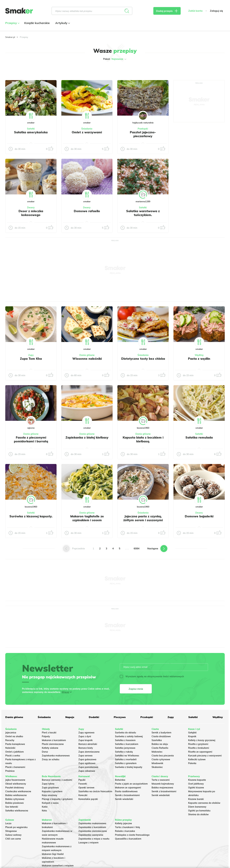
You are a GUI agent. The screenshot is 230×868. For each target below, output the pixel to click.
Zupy (31, 355)
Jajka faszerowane (15, 780)
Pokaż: (115, 59)
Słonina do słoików (198, 814)
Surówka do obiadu (125, 733)
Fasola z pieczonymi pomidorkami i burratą (31, 439)
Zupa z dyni (85, 736)
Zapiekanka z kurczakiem (92, 827)
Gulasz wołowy (13, 835)
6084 (137, 548)
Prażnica (10, 771)
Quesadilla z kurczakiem (128, 839)
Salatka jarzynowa (125, 748)
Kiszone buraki (196, 799)
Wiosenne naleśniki (87, 359)
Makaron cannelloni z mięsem (58, 866)
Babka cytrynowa (15, 799)
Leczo (8, 823)
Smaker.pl (10, 37)
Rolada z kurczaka (125, 831)
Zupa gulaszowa (87, 759)
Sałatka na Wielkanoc (127, 756)
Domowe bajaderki (199, 516)
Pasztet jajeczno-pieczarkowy (143, 134)
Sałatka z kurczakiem (127, 744)
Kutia (45, 807)
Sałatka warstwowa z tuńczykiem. (143, 213)
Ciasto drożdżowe (161, 736)
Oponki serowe (86, 788)
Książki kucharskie (37, 23)
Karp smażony (50, 795)
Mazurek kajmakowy (163, 784)
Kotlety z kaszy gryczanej (202, 740)
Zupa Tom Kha (31, 359)
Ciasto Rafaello (160, 748)
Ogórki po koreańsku (199, 811)
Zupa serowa (85, 756)
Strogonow (11, 831)
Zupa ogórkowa (87, 763)
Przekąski (143, 129)
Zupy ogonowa (86, 733)
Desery (31, 208)
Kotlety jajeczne (123, 823)
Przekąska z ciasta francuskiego (132, 835)
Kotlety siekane (50, 748)
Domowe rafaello (87, 211)
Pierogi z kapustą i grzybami (57, 799)
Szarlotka (157, 740)
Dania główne (87, 355)
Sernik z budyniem (161, 733)
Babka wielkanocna (16, 795)
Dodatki (94, 717)
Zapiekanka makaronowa (56, 756)
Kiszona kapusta (197, 780)
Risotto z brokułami (199, 748)
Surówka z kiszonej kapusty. (31, 516)
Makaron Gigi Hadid (53, 854)
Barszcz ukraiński (88, 744)
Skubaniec (157, 767)
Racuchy (10, 740)
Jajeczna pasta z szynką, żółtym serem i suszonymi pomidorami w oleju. (143, 520)
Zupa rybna (48, 784)
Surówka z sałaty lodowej (129, 736)
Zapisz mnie (136, 689)
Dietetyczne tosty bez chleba (143, 359)
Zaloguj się (216, 11)
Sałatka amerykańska (31, 132)
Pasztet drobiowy (15, 788)
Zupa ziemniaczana (89, 752)
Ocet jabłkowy (196, 784)
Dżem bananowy (197, 807)
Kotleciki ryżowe (197, 759)
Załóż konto (195, 11)
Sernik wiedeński (124, 799)
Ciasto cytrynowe (161, 759)
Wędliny (199, 355)
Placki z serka (13, 756)
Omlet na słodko (14, 736)
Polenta (192, 763)
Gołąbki (192, 733)
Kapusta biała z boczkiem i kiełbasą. (143, 439)
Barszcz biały (86, 748)
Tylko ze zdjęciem (28, 69)
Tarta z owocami (161, 780)
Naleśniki (10, 748)
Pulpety (46, 736)
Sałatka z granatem (126, 763)
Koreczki (83, 795)
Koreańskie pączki (88, 799)
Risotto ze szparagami (200, 752)
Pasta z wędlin (199, 359)
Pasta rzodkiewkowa (126, 791)
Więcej (65, 692)
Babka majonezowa (162, 788)
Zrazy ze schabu (51, 759)
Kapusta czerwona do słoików (204, 803)
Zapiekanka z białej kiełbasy (87, 437)
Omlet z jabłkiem (15, 752)
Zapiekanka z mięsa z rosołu (94, 839)
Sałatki (31, 129)
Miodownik (157, 763)
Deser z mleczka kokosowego (31, 213)
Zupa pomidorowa (88, 767)
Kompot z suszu (50, 803)
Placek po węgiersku (16, 827)
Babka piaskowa (14, 803)
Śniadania (87, 129)
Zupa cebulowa (87, 771)
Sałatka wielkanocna (17, 811)
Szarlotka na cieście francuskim (95, 791)
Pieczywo (120, 717)
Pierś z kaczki (49, 733)
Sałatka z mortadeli (126, 759)
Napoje (70, 717)
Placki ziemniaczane (53, 744)
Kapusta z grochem (52, 791)
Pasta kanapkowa (15, 744)
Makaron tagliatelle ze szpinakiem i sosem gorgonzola (87, 520)
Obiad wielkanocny (16, 784)
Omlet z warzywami (87, 132)
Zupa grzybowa (50, 788)
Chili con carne (13, 839)
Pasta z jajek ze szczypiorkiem (131, 784)
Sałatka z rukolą (124, 752)
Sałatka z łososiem (125, 740)
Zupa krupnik (86, 740)
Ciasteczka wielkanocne (18, 791)
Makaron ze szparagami (128, 788)
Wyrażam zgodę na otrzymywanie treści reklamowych (152, 676)
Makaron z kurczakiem (54, 740)
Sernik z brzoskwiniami (127, 795)
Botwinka (120, 780)
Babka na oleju (160, 744)
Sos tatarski (12, 807)
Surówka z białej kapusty (129, 767)
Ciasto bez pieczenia (163, 756)
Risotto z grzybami (198, 744)
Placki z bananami (15, 767)
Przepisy (12, 23)
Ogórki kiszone (196, 788)
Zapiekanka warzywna (91, 835)
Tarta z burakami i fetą (127, 827)
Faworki (83, 784)
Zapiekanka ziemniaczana (93, 831)
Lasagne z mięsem (88, 843)
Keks (44, 811)
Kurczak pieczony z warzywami (205, 756)
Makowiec (157, 752)
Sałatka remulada (199, 437)
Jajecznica (11, 733)
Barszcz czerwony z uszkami (57, 780)
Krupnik (192, 736)
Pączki (82, 780)
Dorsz (45, 752)
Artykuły (62, 23)
